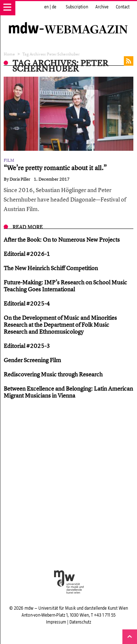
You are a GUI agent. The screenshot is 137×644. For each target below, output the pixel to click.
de (54, 7)
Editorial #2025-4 (27, 303)
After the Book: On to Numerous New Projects (62, 239)
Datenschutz (80, 622)
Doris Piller (20, 179)
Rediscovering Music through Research (53, 374)
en (46, 7)
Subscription (77, 7)
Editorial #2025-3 (27, 346)
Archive (102, 7)
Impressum (56, 622)
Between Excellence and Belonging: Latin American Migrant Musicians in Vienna (68, 392)
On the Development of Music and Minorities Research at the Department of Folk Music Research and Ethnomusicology (60, 325)
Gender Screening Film (32, 360)
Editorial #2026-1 (27, 254)
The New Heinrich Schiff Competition (51, 268)
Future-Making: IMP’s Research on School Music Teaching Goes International (65, 286)
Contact (123, 7)
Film (9, 160)
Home (9, 54)
